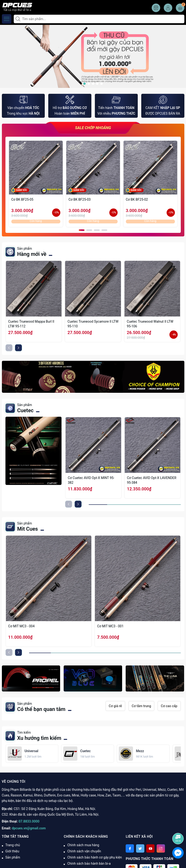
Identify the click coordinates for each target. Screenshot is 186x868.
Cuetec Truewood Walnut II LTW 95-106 (150, 324)
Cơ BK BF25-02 (137, 199)
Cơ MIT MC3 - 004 (22, 626)
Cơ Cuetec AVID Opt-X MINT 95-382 (91, 480)
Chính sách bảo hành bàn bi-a (89, 863)
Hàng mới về (32, 254)
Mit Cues (28, 529)
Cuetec (25, 410)
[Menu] (7, 19)
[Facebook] (130, 848)
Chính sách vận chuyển (84, 851)
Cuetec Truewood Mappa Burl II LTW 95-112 (31, 324)
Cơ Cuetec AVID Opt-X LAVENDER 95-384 (152, 480)
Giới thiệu (12, 851)
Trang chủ (13, 845)
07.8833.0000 (29, 821)
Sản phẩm (13, 857)
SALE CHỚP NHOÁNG (93, 128)
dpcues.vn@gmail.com (29, 828)
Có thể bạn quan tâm (41, 709)
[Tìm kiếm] (18, 19)
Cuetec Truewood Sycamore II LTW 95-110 (93, 324)
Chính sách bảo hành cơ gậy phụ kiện (94, 857)
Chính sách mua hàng (83, 845)
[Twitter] (140, 848)
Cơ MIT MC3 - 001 (111, 626)
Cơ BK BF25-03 (80, 199)
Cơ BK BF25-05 (22, 199)
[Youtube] (150, 848)
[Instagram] (161, 848)
